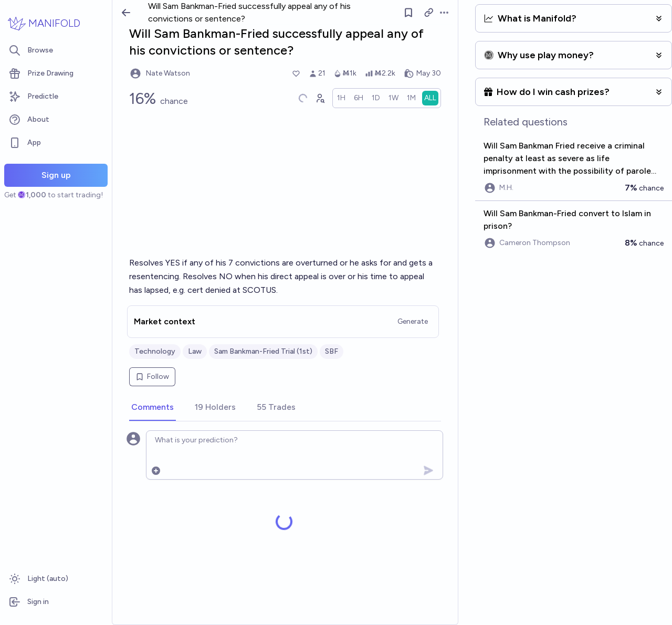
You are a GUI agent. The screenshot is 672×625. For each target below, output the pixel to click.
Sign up (56, 175)
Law (195, 351)
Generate (413, 321)
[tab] (153, 408)
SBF (332, 351)
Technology (155, 351)
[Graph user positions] (320, 98)
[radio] (341, 98)
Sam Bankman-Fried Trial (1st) (263, 351)
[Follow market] (409, 13)
